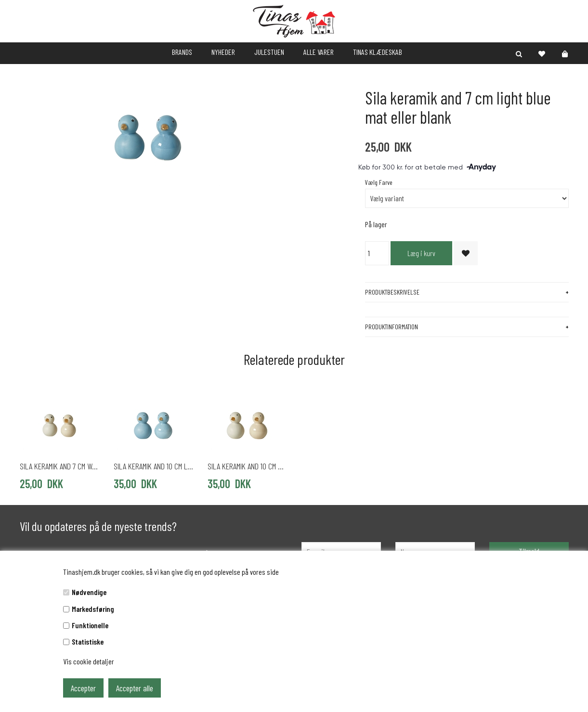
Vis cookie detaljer (89, 661)
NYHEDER (223, 52)
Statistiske (88, 641)
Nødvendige (89, 592)
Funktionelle (90, 625)
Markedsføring (93, 609)
